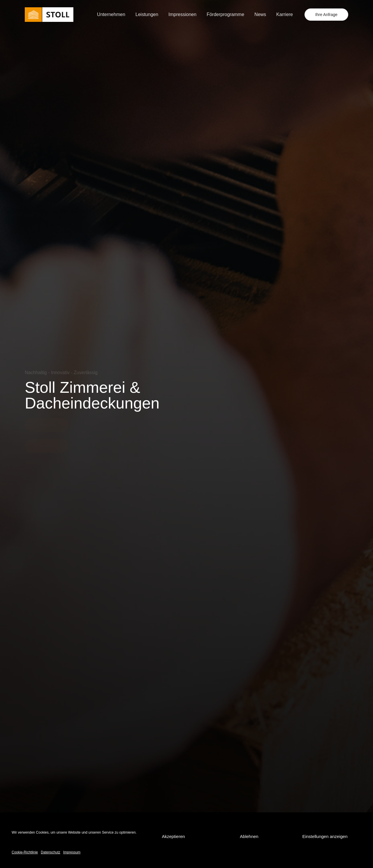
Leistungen (147, 14)
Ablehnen (249, 836)
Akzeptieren (173, 836)
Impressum (72, 852)
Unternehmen (111, 14)
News (260, 14)
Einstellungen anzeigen (325, 836)
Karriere (285, 14)
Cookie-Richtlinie (25, 852)
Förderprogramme (225, 14)
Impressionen (182, 14)
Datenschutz (51, 852)
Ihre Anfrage (326, 15)
